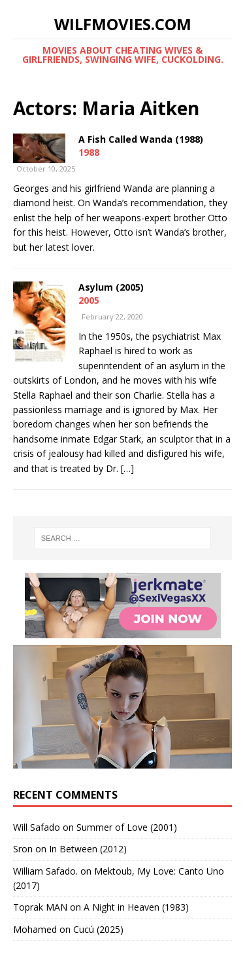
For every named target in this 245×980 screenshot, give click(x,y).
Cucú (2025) (98, 929)
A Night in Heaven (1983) (136, 907)
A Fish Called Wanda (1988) (141, 139)
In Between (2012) (88, 849)
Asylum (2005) (111, 287)
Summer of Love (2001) (127, 827)
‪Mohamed (35, 929)
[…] (127, 468)
